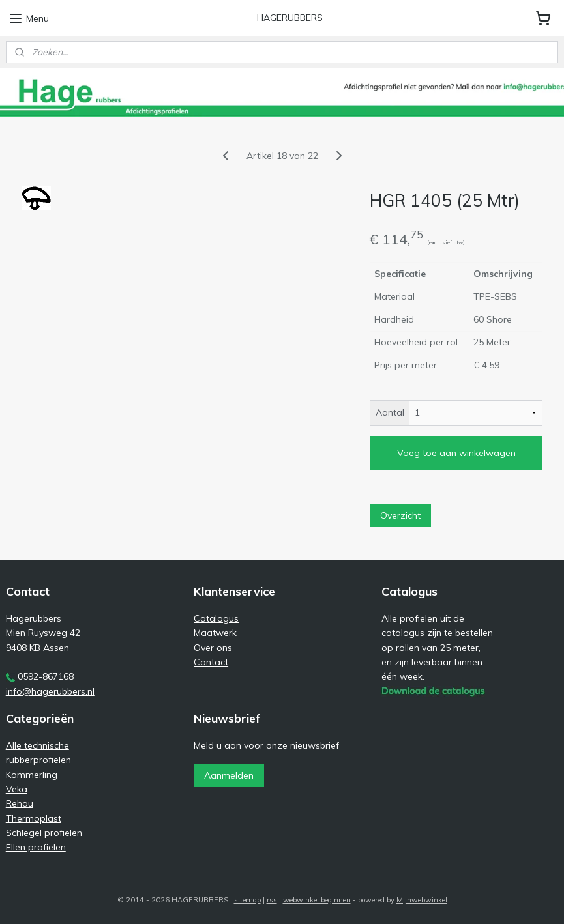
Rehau (20, 803)
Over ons (213, 648)
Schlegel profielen (44, 833)
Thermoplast (34, 818)
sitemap (247, 900)
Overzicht (400, 516)
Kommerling (32, 775)
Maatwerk (215, 633)
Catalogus (216, 618)
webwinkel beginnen (317, 900)
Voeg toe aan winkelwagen (456, 454)
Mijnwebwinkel (422, 900)
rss (272, 900)
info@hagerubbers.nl (50, 691)
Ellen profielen (36, 847)
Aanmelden (229, 775)
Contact (211, 662)
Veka (17, 789)
